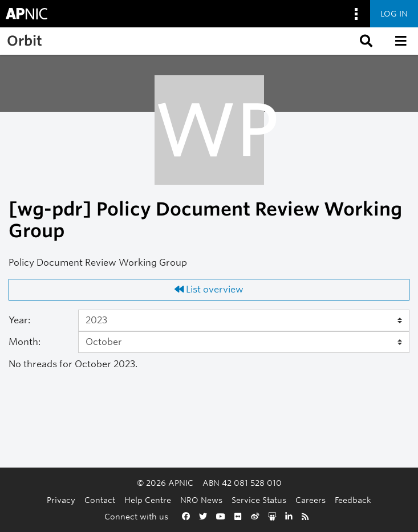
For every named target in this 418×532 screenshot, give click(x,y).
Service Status (259, 500)
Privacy (61, 500)
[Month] (244, 342)
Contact (100, 500)
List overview (209, 289)
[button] (365, 41)
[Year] (244, 320)
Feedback (353, 500)
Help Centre (148, 500)
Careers (311, 500)
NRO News (201, 500)
